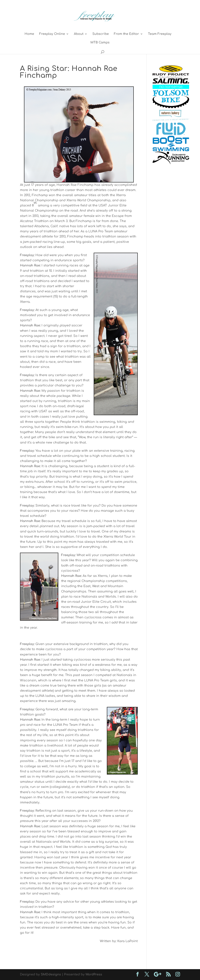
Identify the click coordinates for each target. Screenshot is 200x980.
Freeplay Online (52, 34)
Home (29, 34)
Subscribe (101, 34)
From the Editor (126, 34)
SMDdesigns (51, 974)
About (79, 34)
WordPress (94, 974)
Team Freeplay (160, 34)
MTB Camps (100, 43)
